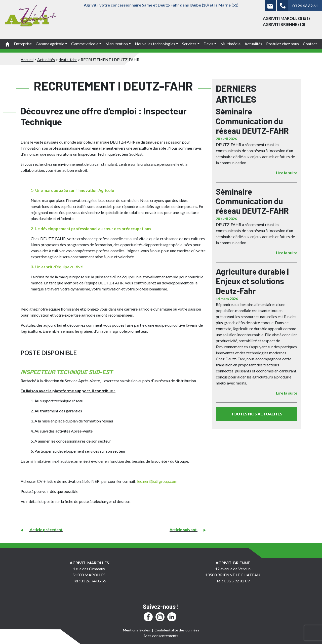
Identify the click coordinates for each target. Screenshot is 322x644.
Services (189, 44)
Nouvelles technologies (155, 44)
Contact (310, 44)
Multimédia (230, 44)
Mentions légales (136, 630)
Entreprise (23, 44)
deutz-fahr (68, 59)
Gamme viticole (85, 44)
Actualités (253, 44)
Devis (208, 44)
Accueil (27, 59)
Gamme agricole (50, 44)
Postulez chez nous (283, 44)
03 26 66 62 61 (305, 6)
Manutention (117, 44)
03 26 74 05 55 (93, 581)
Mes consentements (161, 636)
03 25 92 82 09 (237, 581)
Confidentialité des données (177, 630)
